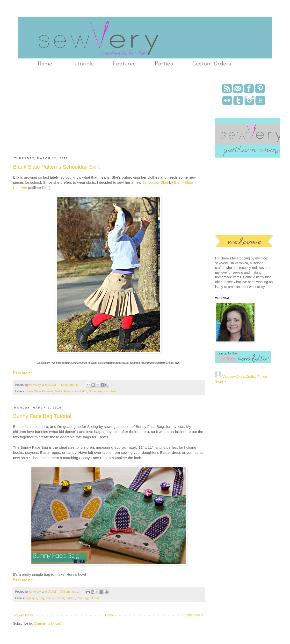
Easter (60, 598)
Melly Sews (63, 391)
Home (109, 615)
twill (114, 391)
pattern (70, 598)
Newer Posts (24, 615)
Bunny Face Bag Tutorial (42, 416)
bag (41, 598)
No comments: (70, 385)
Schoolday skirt (99, 391)
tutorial (94, 598)
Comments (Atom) (48, 623)
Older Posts (194, 615)
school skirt (80, 391)
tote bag (82, 598)
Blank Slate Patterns (39, 391)
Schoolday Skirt (155, 182)
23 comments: (70, 592)
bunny (50, 598)
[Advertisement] (78, 114)
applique (31, 598)
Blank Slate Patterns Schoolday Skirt (56, 167)
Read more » (23, 372)
